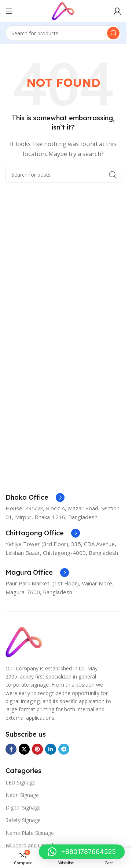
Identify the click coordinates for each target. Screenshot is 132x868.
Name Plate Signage (30, 833)
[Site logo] (63, 10)
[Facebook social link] (11, 749)
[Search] (63, 33)
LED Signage (21, 782)
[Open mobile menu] (9, 11)
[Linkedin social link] (51, 749)
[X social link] (24, 749)
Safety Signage (23, 820)
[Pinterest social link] (37, 749)
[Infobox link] (35, 497)
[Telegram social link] (64, 749)
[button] (82, 852)
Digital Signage (23, 807)
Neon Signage (22, 795)
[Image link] (24, 641)
